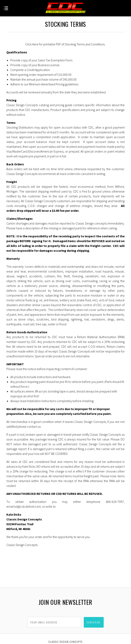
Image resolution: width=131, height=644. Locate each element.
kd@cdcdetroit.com (28, 506)
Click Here (32, 44)
